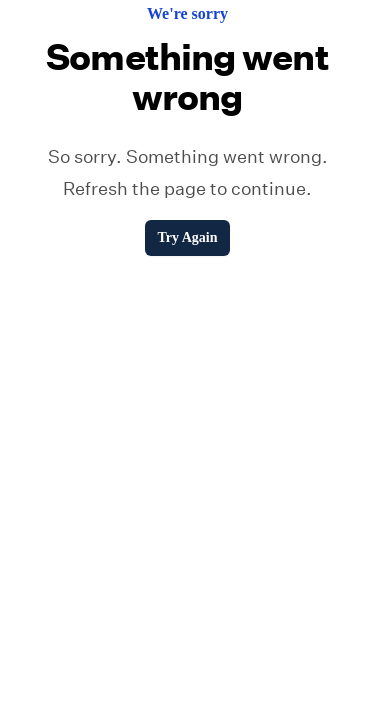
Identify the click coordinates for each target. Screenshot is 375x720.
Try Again (187, 237)
